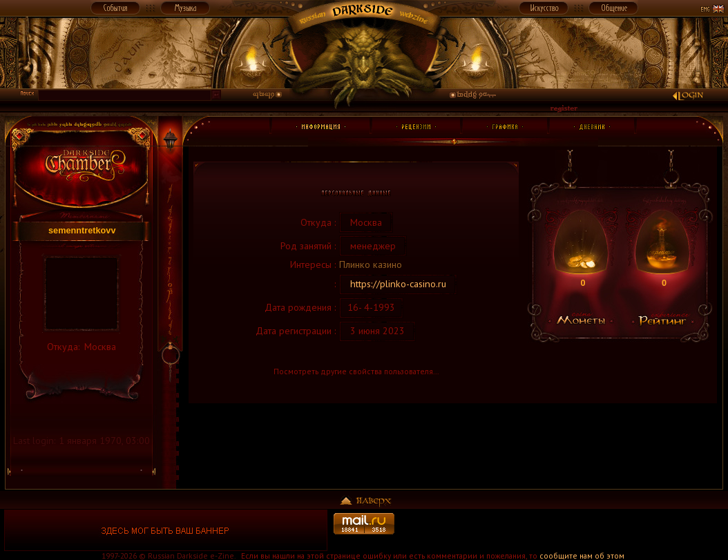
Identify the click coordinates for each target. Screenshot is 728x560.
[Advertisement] (562, 530)
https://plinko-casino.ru (398, 284)
